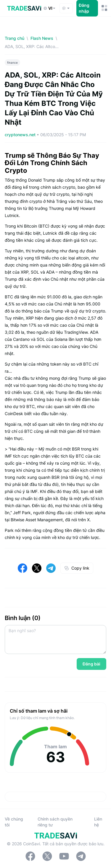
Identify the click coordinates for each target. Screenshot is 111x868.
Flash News (42, 38)
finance (12, 63)
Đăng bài (91, 664)
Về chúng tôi (14, 822)
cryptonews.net (21, 135)
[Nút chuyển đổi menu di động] (104, 8)
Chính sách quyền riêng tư (55, 822)
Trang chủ (15, 38)
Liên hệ (98, 822)
